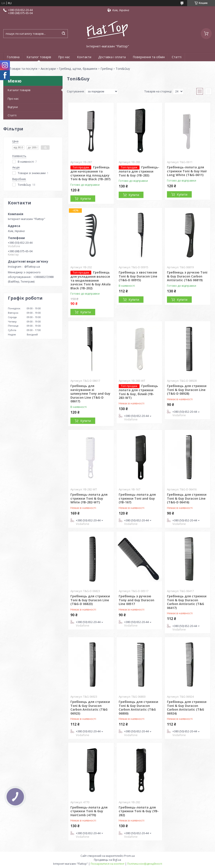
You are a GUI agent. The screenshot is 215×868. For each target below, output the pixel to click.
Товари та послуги (23, 69)
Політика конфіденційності (145, 864)
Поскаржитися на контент (107, 864)
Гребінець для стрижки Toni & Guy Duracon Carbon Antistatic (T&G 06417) (187, 602)
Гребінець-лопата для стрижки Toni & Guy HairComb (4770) (89, 811)
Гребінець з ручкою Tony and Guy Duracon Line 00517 (136, 600)
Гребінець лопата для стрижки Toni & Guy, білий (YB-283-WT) (138, 392)
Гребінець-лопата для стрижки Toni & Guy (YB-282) (139, 811)
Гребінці (107, 69)
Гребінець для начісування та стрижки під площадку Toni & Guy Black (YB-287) (90, 173)
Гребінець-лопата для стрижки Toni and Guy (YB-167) (137, 498)
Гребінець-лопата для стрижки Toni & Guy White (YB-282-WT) (89, 498)
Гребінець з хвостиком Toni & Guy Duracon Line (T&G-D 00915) (138, 276)
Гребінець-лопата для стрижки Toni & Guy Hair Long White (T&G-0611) (187, 171)
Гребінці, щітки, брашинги (78, 69)
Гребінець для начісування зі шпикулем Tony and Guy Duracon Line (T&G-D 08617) (90, 393)
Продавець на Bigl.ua (107, 860)
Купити (86, 199)
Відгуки (13, 107)
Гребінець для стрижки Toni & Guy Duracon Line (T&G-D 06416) (187, 498)
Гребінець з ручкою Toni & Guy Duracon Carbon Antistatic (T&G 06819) (187, 276)
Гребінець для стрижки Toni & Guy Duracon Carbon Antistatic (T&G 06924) (187, 708)
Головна (13, 57)
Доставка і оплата (112, 57)
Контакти (84, 57)
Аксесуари (48, 69)
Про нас (64, 57)
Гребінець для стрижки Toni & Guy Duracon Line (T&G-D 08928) (187, 390)
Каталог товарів (39, 57)
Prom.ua (129, 856)
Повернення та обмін (149, 57)
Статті (177, 57)
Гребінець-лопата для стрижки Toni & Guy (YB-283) (139, 171)
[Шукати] (63, 34)
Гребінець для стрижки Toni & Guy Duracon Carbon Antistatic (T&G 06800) (138, 708)
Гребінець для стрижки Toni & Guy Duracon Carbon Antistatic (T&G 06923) (90, 708)
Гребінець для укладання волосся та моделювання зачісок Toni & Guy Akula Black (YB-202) (90, 280)
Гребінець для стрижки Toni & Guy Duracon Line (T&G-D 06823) (90, 600)
